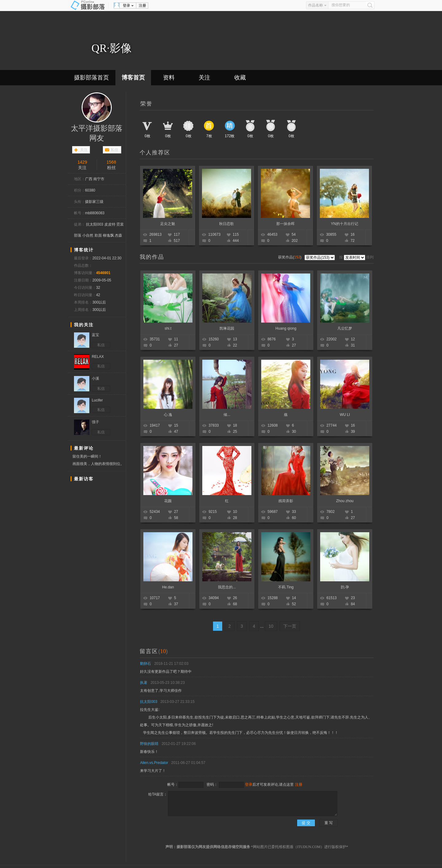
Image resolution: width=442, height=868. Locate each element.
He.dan (168, 587)
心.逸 (168, 415)
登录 (126, 6)
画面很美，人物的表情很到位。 (98, 464)
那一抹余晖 (285, 224)
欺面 (98, 235)
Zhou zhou (345, 501)
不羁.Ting (286, 587)
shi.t (168, 328)
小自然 (88, 235)
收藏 (240, 77)
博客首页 (133, 77)
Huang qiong (286, 328)
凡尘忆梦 (345, 328)
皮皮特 (110, 224)
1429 (82, 162)
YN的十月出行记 (345, 224)
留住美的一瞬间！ (87, 456)
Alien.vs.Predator (154, 763)
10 (271, 626)
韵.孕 (345, 587)
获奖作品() (290, 257)
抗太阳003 (95, 224)
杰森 (118, 235)
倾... (227, 415)
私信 (114, 150)
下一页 (290, 626)
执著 (144, 683)
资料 (169, 77)
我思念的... (227, 587)
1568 (111, 162)
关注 (204, 77)
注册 (142, 6)
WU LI (345, 415)
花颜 (168, 501)
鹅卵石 (145, 664)
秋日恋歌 (227, 224)
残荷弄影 (286, 501)
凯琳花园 (227, 328)
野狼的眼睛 (149, 744)
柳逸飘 (108, 235)
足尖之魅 (168, 224)
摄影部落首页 (91, 77)
